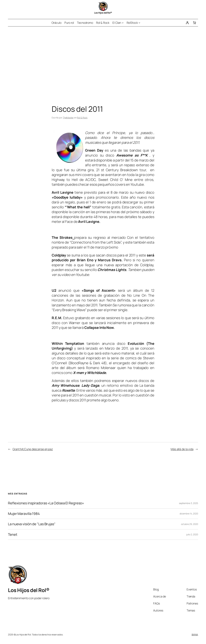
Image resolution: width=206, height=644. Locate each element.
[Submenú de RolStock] (139, 23)
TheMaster (68, 118)
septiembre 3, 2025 (189, 503)
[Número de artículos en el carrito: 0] (194, 23)
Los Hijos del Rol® (103, 13)
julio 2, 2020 (192, 534)
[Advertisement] (103, 60)
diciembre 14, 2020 (189, 514)
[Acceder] (187, 23)
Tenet (13, 535)
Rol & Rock (82, 118)
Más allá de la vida (182, 449)
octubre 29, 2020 (190, 524)
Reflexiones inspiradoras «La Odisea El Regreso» (46, 503)
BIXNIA (195, 635)
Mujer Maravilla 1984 (24, 514)
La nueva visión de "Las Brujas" (32, 524)
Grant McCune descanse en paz (33, 449)
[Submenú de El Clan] (123, 23)
